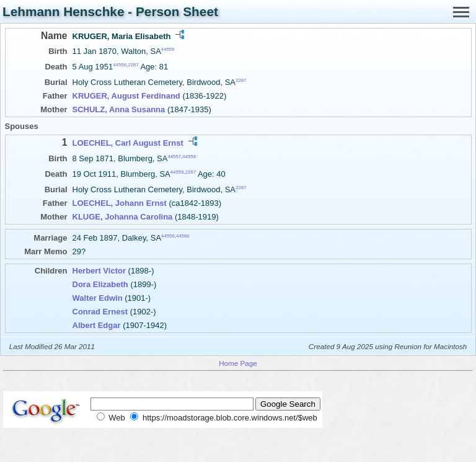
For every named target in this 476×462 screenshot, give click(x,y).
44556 (168, 49)
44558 (189, 156)
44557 (174, 156)
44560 (183, 236)
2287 (133, 65)
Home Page (238, 363)
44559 (177, 172)
